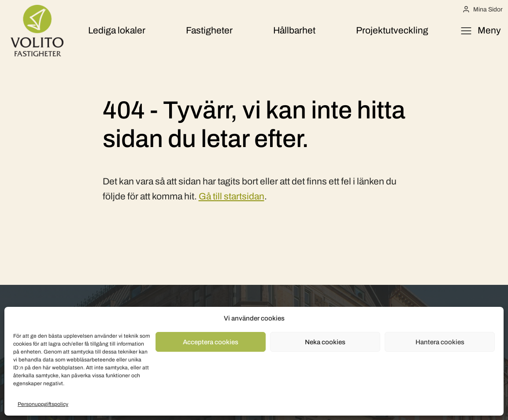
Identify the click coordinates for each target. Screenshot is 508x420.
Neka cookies (325, 342)
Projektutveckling (392, 30)
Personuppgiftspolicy (43, 404)
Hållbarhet (294, 30)
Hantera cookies (440, 342)
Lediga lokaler (117, 30)
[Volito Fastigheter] (37, 31)
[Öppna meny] (480, 31)
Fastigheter (209, 30)
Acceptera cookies (211, 342)
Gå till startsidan (232, 196)
